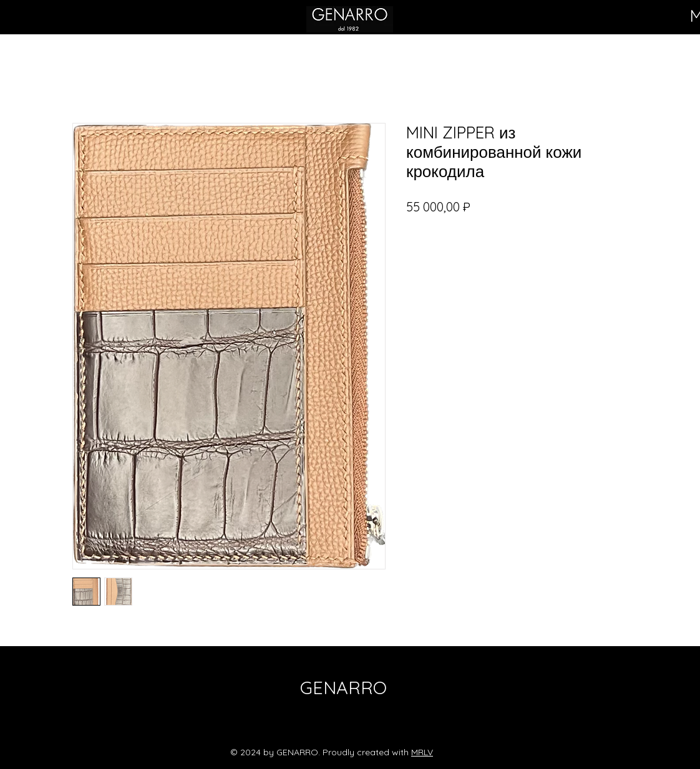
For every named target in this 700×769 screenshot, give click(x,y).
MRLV (422, 752)
